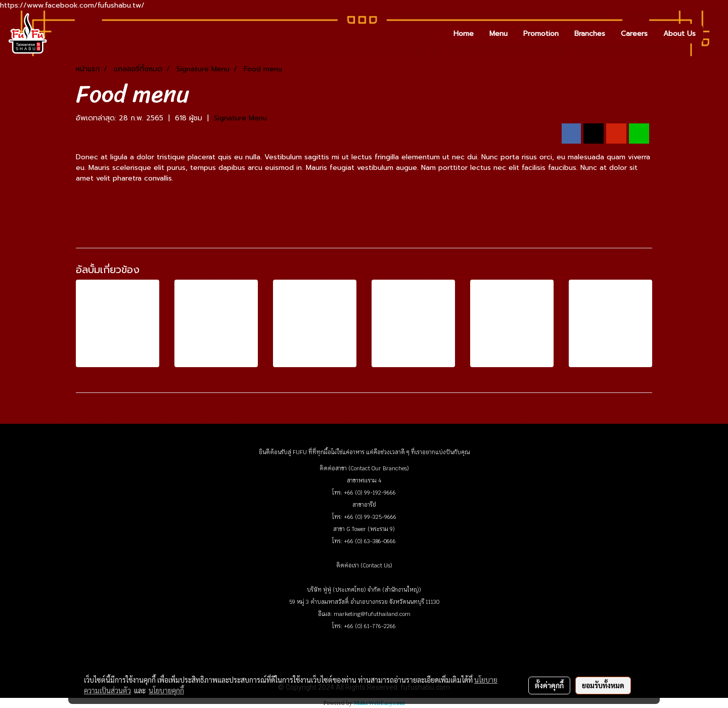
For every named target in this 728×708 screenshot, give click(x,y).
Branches (590, 34)
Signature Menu (240, 118)
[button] (712, 33)
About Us (679, 34)
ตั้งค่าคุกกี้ (549, 685)
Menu (498, 34)
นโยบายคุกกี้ (166, 690)
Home (464, 34)
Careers (634, 34)
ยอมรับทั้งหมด (603, 685)
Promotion (541, 34)
